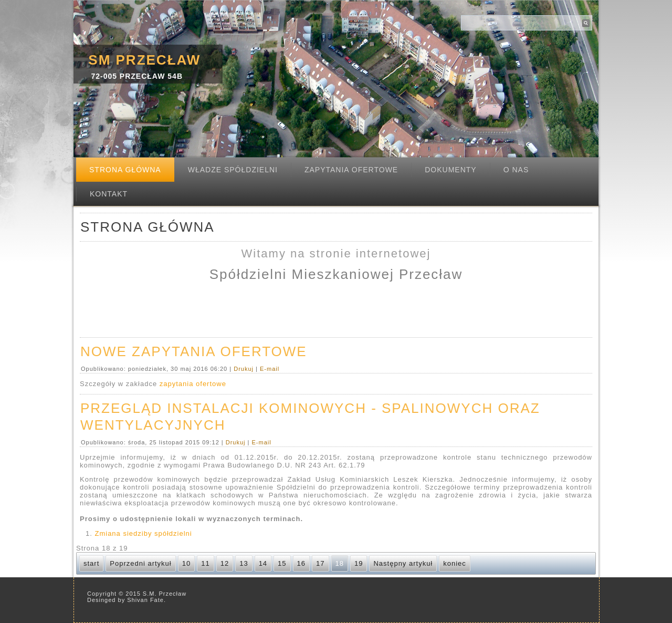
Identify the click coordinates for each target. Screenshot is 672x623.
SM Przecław (144, 60)
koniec (455, 563)
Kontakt (109, 194)
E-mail (270, 369)
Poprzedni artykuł (140, 563)
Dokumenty (450, 170)
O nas (516, 170)
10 (186, 563)
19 (359, 563)
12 (225, 563)
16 (301, 563)
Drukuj (245, 369)
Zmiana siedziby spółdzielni (143, 533)
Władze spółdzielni (233, 170)
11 (205, 563)
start (91, 563)
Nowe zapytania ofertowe (194, 351)
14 (263, 563)
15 (282, 563)
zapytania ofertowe (193, 384)
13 (244, 563)
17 (320, 563)
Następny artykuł (403, 563)
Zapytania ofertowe (351, 170)
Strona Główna (125, 170)
